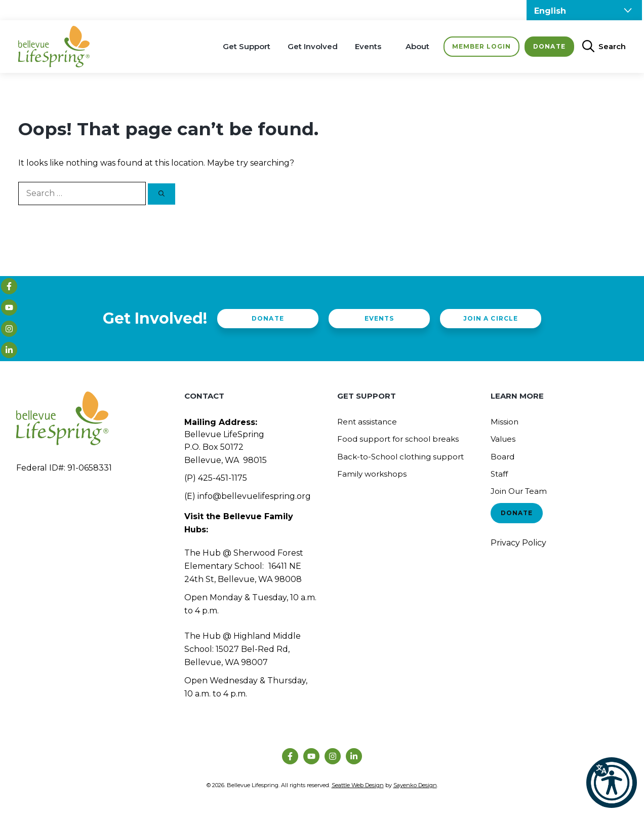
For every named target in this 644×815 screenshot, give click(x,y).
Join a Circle (490, 318)
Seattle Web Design (358, 785)
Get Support (247, 46)
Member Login (481, 46)
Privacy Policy (518, 543)
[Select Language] (584, 10)
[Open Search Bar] (600, 47)
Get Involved (313, 46)
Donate (549, 46)
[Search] (162, 194)
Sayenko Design (415, 785)
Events (368, 46)
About (417, 46)
